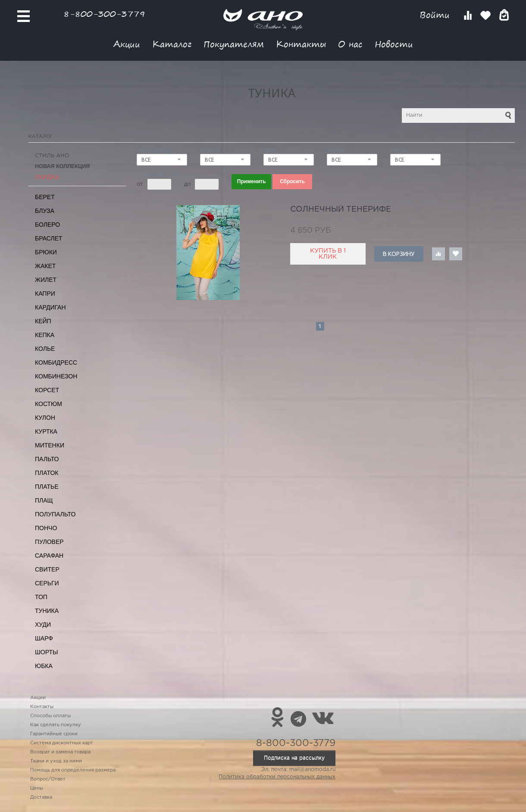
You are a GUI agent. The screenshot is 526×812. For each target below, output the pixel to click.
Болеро (47, 225)
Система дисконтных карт (62, 743)
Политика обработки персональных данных (277, 777)
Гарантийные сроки (54, 734)
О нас (350, 44)
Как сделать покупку (56, 725)
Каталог (172, 44)
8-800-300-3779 (104, 14)
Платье (47, 487)
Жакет (45, 266)
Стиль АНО (52, 156)
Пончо (46, 528)
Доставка (41, 797)
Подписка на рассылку (294, 758)
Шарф (44, 638)
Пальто (47, 459)
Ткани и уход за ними (56, 761)
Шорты (46, 652)
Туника (47, 611)
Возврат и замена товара (60, 752)
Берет (45, 197)
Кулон (45, 418)
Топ (41, 597)
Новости (394, 44)
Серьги (47, 583)
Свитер (47, 569)
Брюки (46, 252)
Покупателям (234, 44)
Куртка (46, 431)
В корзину (399, 254)
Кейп (43, 321)
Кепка (45, 335)
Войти (436, 15)
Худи (43, 625)
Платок (47, 473)
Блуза (45, 211)
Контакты (301, 44)
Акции (127, 44)
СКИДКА (47, 177)
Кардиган (50, 307)
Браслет (49, 238)
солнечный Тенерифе (341, 209)
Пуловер (49, 542)
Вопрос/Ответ (48, 779)
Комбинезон (56, 376)
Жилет (46, 280)
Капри (45, 294)
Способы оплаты (50, 716)
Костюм (49, 404)
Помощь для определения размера (73, 770)
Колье (45, 349)
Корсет (47, 390)
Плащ (44, 500)
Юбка (44, 666)
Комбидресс (56, 362)
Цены (37, 788)
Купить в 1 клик (328, 254)
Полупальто (55, 514)
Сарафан (49, 556)
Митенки (50, 445)
